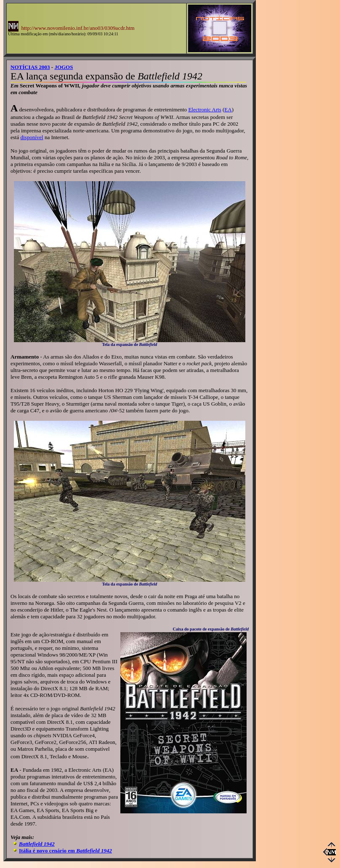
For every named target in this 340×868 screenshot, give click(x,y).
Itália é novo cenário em (65, 851)
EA (228, 109)
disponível (32, 137)
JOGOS (64, 67)
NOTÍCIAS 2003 (30, 67)
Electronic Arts (205, 109)
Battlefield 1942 (37, 844)
